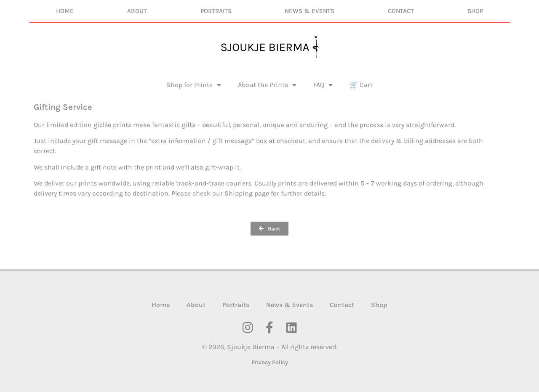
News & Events (310, 11)
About (137, 11)
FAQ (323, 85)
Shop (475, 11)
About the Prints (267, 85)
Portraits (216, 11)
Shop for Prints (194, 85)
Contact (401, 11)
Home (65, 11)
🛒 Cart (361, 85)
